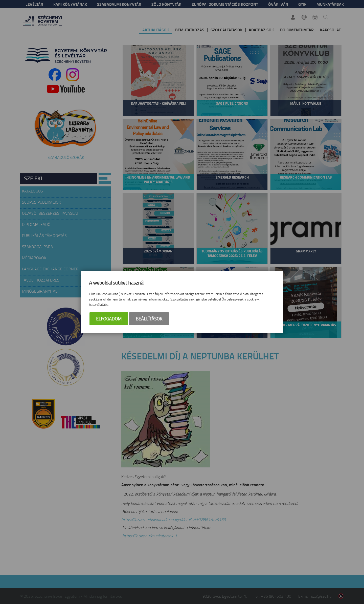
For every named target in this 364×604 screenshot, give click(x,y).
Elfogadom (109, 319)
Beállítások (149, 319)
